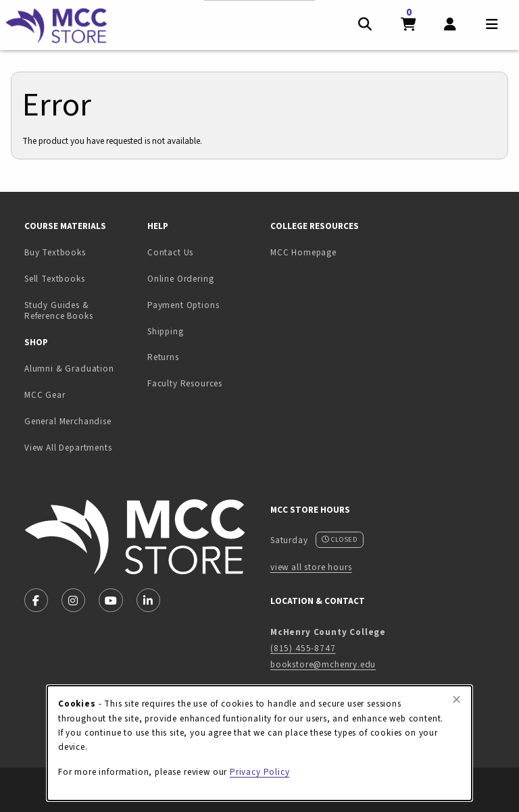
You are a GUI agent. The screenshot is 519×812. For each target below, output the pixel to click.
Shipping (166, 331)
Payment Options (183, 305)
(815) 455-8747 (303, 648)
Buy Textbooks (55, 252)
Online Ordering (180, 279)
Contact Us (170, 252)
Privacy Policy (260, 772)
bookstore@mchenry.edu (323, 664)
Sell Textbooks (80, 278)
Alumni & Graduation (69, 369)
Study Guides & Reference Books (58, 311)
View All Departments (68, 448)
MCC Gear (45, 395)
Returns (163, 357)
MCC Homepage (303, 252)
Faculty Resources (185, 383)
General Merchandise (68, 421)
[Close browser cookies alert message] (456, 700)
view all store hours (311, 567)
